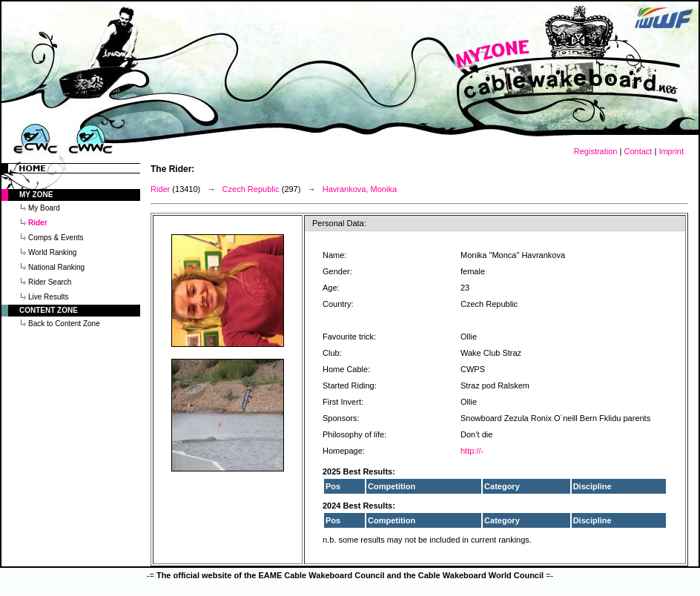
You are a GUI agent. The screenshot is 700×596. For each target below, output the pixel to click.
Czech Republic (251, 189)
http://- (472, 451)
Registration (596, 151)
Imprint (671, 151)
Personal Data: (339, 223)
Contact (638, 151)
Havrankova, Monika (360, 189)
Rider (160, 189)
